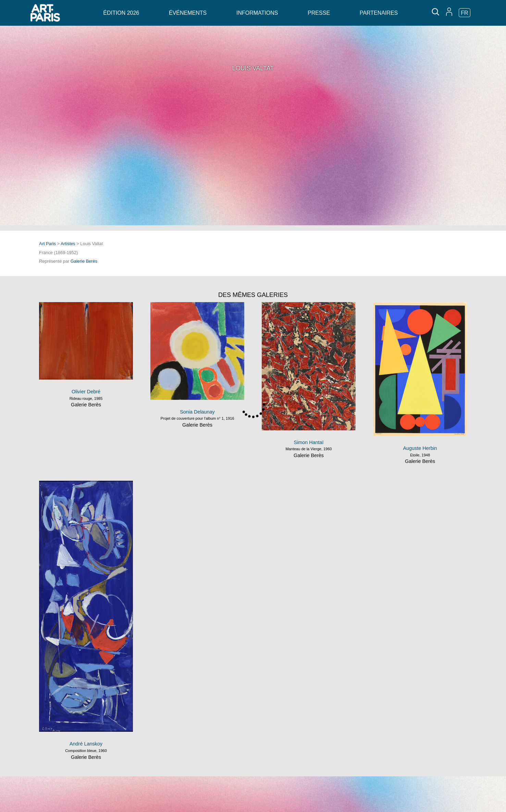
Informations (257, 13)
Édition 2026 (121, 13)
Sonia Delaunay (197, 412)
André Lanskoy (86, 744)
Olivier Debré (86, 392)
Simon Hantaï (308, 442)
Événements (188, 13)
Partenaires (379, 13)
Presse (319, 13)
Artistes (68, 244)
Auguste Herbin (420, 448)
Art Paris (47, 244)
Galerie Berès (84, 261)
